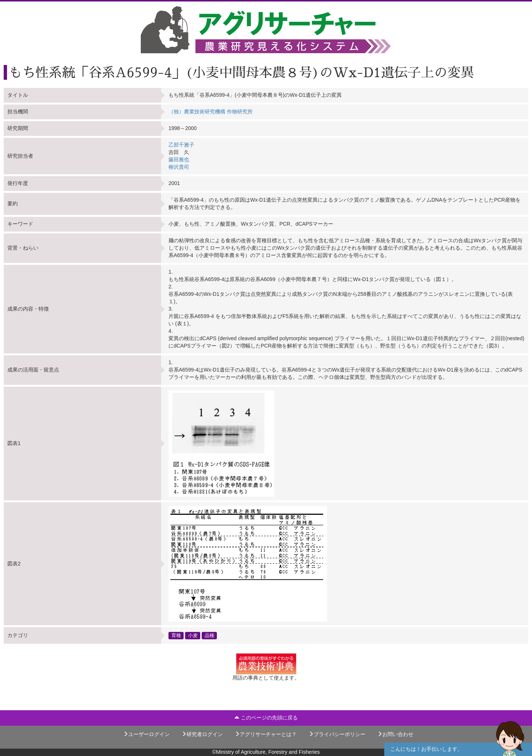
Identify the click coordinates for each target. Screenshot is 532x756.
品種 (209, 635)
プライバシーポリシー (337, 734)
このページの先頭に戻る (266, 718)
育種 (176, 635)
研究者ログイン (202, 734)
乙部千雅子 (181, 145)
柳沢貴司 (179, 167)
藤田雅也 (179, 160)
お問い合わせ (395, 734)
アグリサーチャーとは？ (266, 734)
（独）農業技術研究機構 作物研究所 (211, 112)
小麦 (193, 635)
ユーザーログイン (146, 734)
